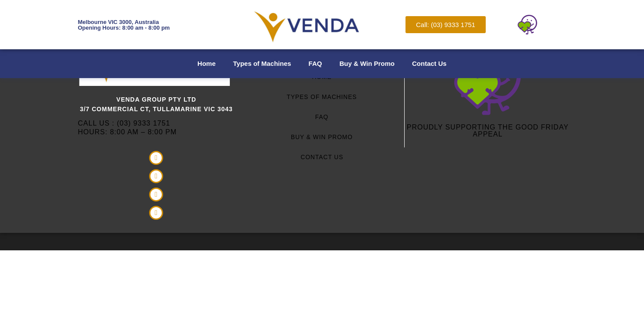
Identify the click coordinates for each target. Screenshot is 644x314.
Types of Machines (262, 63)
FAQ (315, 63)
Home (207, 63)
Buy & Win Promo (367, 63)
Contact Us (429, 63)
